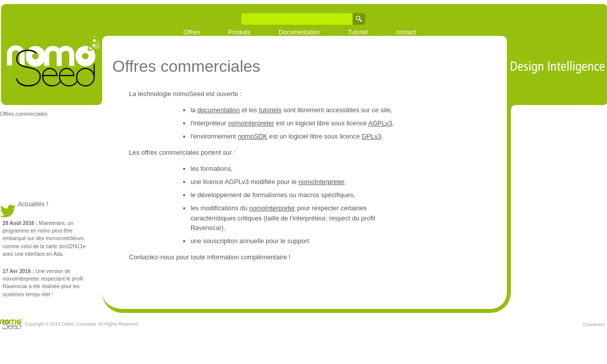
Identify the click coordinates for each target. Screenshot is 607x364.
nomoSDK (252, 136)
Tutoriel (358, 32)
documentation (219, 110)
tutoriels (270, 110)
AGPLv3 (380, 123)
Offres (192, 32)
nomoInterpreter (251, 123)
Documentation (299, 32)
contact (406, 32)
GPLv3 (372, 136)
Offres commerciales (24, 114)
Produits (239, 32)
